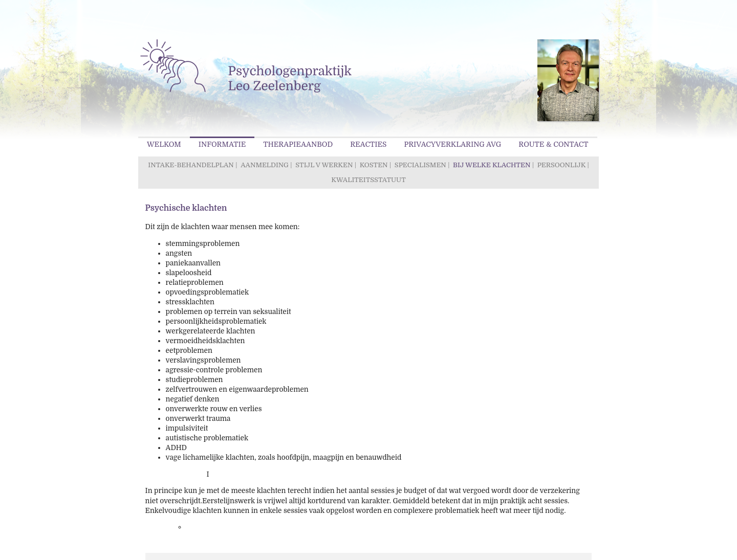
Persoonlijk (561, 165)
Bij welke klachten (492, 165)
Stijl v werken (324, 165)
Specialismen (420, 165)
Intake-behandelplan (191, 165)
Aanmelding (265, 165)
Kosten (374, 165)
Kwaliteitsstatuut (368, 180)
